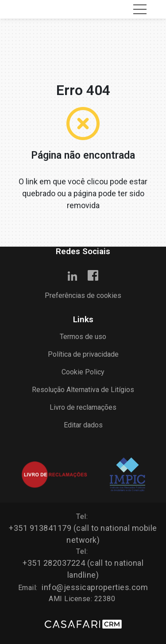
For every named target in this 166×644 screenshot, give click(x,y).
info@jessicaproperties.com (95, 587)
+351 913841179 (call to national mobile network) (83, 534)
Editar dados (83, 425)
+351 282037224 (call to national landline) (83, 569)
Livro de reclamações (83, 407)
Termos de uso (83, 337)
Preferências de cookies (83, 295)
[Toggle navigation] (140, 9)
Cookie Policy (83, 372)
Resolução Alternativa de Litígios (83, 390)
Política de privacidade (83, 354)
